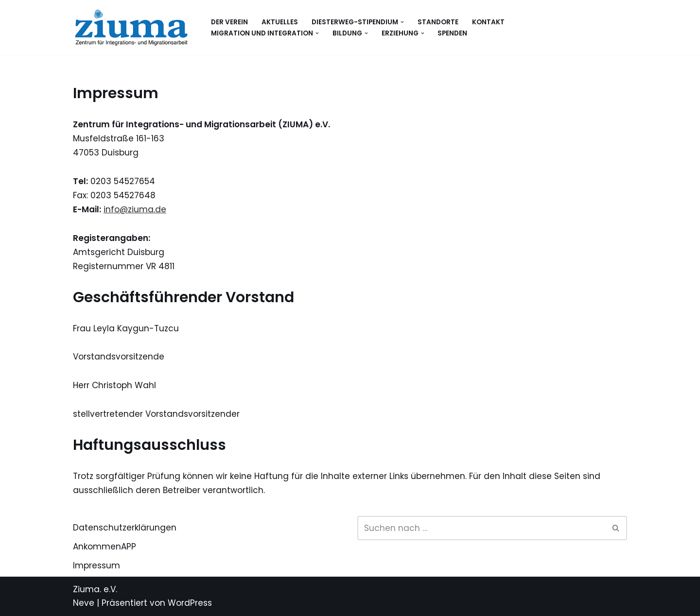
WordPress (190, 603)
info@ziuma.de (135, 209)
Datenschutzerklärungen (125, 528)
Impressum (96, 565)
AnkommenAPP (105, 547)
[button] (402, 22)
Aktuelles (280, 22)
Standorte (438, 22)
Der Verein (229, 22)
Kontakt (488, 22)
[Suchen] (481, 528)
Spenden (452, 33)
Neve (84, 603)
